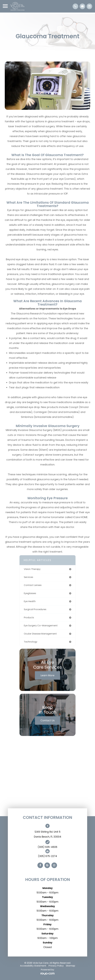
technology (31, 642)
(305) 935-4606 (47, 847)
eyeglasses (30, 593)
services (28, 577)
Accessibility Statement (33, 966)
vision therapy (32, 569)
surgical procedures (35, 609)
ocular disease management (40, 634)
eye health (30, 601)
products (29, 618)
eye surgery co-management (41, 626)
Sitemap (70, 966)
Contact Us (48, 720)
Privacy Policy (56, 966)
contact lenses (33, 585)
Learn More (47, 675)
